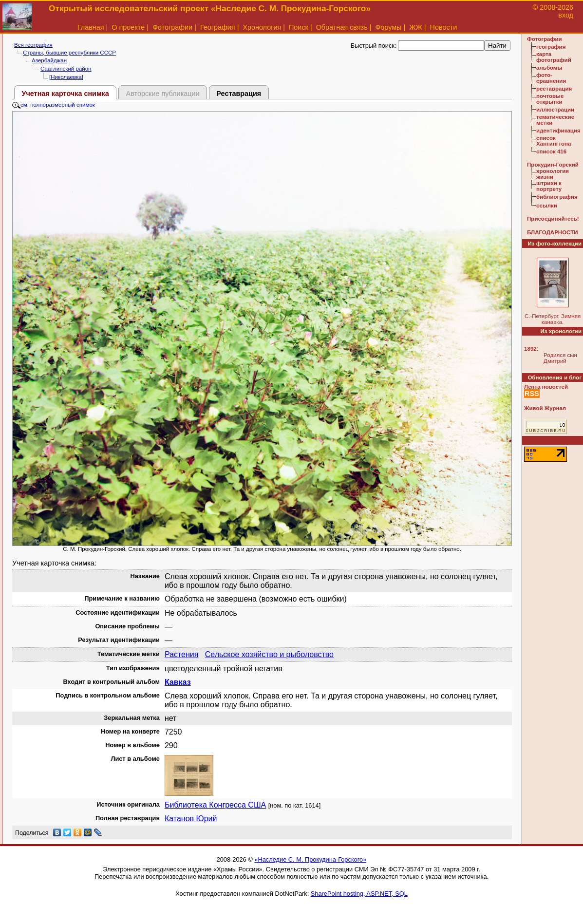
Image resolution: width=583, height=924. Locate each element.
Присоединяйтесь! (553, 219)
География (218, 27)
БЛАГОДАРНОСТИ (552, 232)
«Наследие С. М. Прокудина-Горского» (310, 859)
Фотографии (172, 27)
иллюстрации (555, 110)
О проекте (128, 27)
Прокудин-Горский (553, 165)
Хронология (262, 27)
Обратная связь (342, 27)
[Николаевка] (66, 77)
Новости (444, 27)
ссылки (547, 206)
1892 (530, 349)
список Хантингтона (554, 141)
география (551, 47)
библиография (557, 197)
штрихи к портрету (549, 186)
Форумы (388, 27)
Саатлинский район (66, 69)
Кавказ (178, 682)
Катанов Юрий (191, 819)
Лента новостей (546, 387)
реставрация (554, 89)
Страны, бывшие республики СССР (69, 53)
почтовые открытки (550, 99)
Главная (91, 27)
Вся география (33, 45)
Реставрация (239, 94)
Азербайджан (49, 60)
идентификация (558, 131)
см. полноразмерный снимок (54, 105)
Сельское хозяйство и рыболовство (269, 654)
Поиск (299, 27)
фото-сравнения (551, 78)
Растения (182, 654)
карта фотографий (554, 57)
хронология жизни (553, 174)
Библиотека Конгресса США (215, 805)
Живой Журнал (545, 408)
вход (566, 15)
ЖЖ (416, 27)
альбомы (549, 68)
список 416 (551, 151)
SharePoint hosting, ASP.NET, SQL (359, 894)
